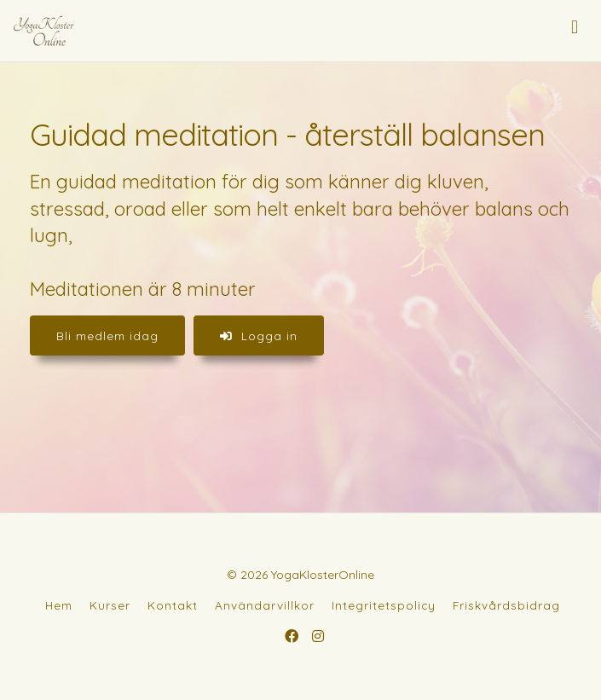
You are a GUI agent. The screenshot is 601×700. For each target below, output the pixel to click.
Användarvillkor (265, 605)
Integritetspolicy (384, 605)
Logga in (259, 336)
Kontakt (173, 605)
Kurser (110, 605)
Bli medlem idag (107, 336)
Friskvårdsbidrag (506, 605)
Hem (59, 605)
